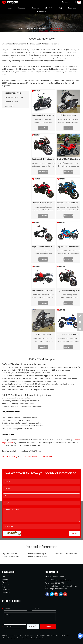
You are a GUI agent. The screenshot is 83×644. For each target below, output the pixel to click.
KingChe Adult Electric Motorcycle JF (68, 238)
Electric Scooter (28, 637)
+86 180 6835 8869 (59, 575)
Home (10, 8)
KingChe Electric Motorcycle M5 (68, 282)
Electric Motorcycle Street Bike (64, 545)
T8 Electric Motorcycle (68, 107)
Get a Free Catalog (8, 448)
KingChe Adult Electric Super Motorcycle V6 (43, 151)
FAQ (60, 8)
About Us (48, 8)
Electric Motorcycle (16, 637)
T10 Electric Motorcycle (43, 326)
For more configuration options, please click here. (43, 113)
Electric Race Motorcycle (36, 545)
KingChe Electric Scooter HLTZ (43, 238)
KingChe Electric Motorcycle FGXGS (43, 282)
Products (22, 8)
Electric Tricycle (39, 637)
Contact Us (41, 12)
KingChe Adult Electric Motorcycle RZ (68, 195)
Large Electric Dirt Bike (9, 545)
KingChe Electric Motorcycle (37, 29)
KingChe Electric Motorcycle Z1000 (43, 107)
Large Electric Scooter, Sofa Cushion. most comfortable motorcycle (68, 113)
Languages (68, 2)
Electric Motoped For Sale (36, 548)
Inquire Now (43, 120)
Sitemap (54, 640)
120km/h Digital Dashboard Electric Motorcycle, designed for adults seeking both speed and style (68, 157)
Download (71, 8)
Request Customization (23, 448)
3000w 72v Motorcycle (55, 29)
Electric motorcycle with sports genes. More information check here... (43, 288)
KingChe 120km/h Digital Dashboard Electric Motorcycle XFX (68, 151)
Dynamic (35, 8)
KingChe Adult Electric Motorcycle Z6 (68, 326)
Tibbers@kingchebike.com (58, 572)
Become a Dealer (37, 448)
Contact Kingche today (67, 431)
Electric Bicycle (50, 637)
